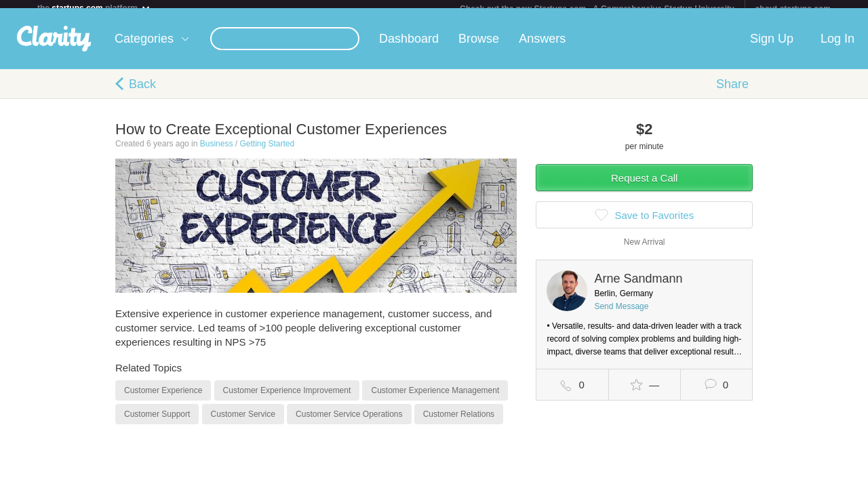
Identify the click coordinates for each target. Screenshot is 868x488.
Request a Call (644, 186)
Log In (837, 47)
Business (217, 152)
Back (142, 92)
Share (732, 92)
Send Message (621, 314)
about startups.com (793, 9)
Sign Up (772, 47)
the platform (94, 8)
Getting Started (267, 152)
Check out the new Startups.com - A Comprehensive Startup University (597, 9)
